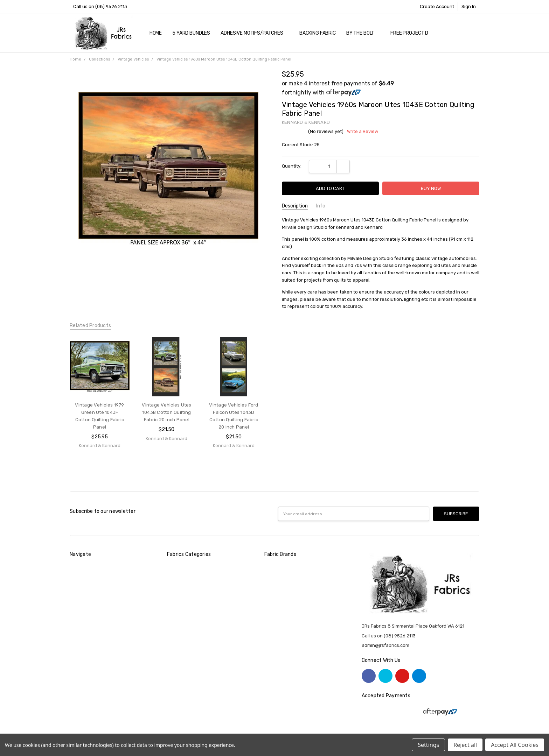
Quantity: (292, 166)
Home (156, 33)
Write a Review (363, 132)
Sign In (469, 6)
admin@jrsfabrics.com (385, 645)
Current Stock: (301, 145)
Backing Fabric (318, 33)
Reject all (465, 745)
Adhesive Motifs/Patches (255, 33)
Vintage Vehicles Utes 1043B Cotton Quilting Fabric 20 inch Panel (166, 412)
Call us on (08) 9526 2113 (100, 6)
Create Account (437, 6)
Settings (428, 745)
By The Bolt (363, 33)
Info (321, 206)
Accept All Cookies (515, 745)
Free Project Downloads (422, 33)
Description (295, 206)
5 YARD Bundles (191, 33)
